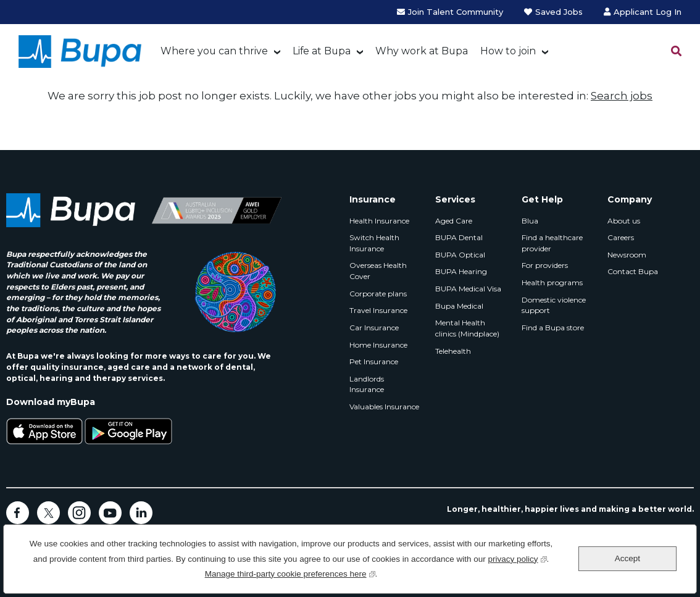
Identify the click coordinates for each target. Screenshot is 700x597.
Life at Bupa (322, 51)
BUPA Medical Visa (468, 289)
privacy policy (518, 558)
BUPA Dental (459, 237)
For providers (545, 265)
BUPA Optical (460, 255)
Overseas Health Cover (378, 271)
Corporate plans (378, 294)
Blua (530, 221)
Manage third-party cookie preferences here (290, 573)
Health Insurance (379, 221)
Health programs (552, 282)
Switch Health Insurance (374, 243)
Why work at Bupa (422, 51)
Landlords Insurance (367, 384)
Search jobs (622, 96)
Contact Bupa (633, 271)
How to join (508, 51)
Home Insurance (378, 345)
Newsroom (627, 255)
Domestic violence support (554, 305)
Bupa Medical (459, 306)
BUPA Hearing (461, 271)
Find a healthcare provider (552, 243)
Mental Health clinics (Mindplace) (467, 328)
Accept (627, 558)
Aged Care (454, 221)
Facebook (18, 513)
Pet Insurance (374, 361)
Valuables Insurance (384, 407)
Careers (621, 237)
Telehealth (453, 351)
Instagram (79, 513)
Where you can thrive (214, 51)
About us (624, 221)
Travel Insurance (378, 310)
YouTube (110, 513)
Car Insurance (374, 328)
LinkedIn (141, 513)
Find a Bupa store (553, 328)
